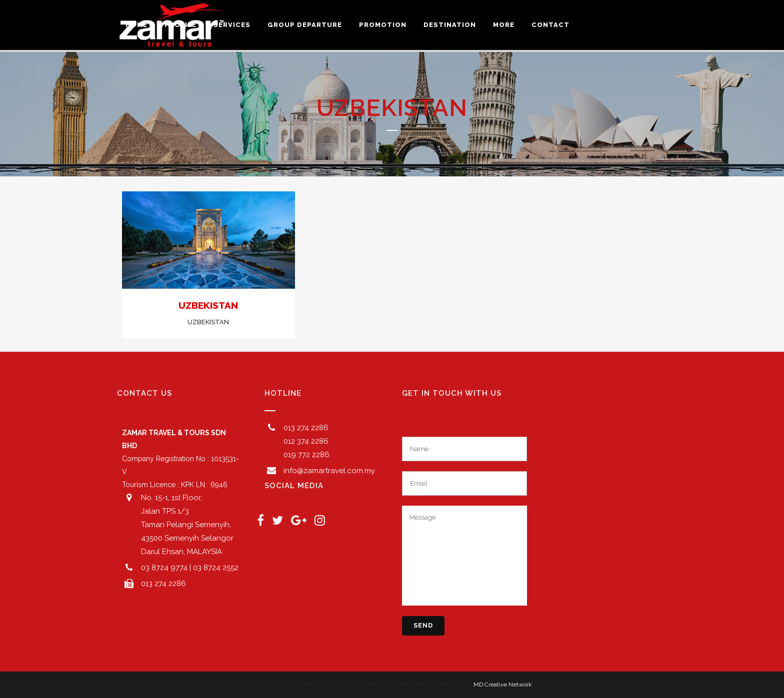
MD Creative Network (503, 685)
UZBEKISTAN (208, 305)
